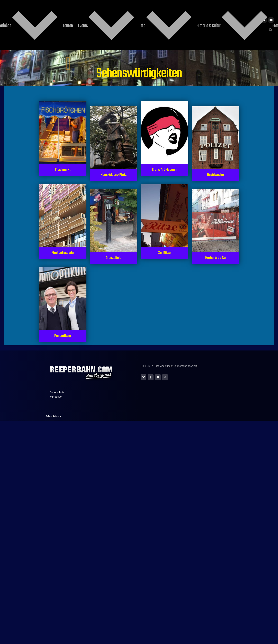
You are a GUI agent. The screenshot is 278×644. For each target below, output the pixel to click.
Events (127, 9)
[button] (271, 13)
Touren (109, 9)
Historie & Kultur (170, 9)
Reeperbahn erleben (82, 9)
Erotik (194, 9)
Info (145, 9)
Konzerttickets (215, 9)
